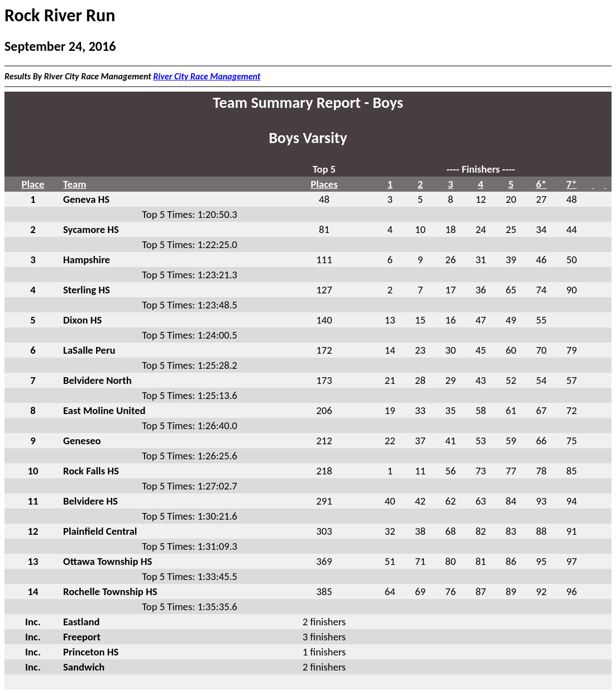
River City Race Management (207, 76)
